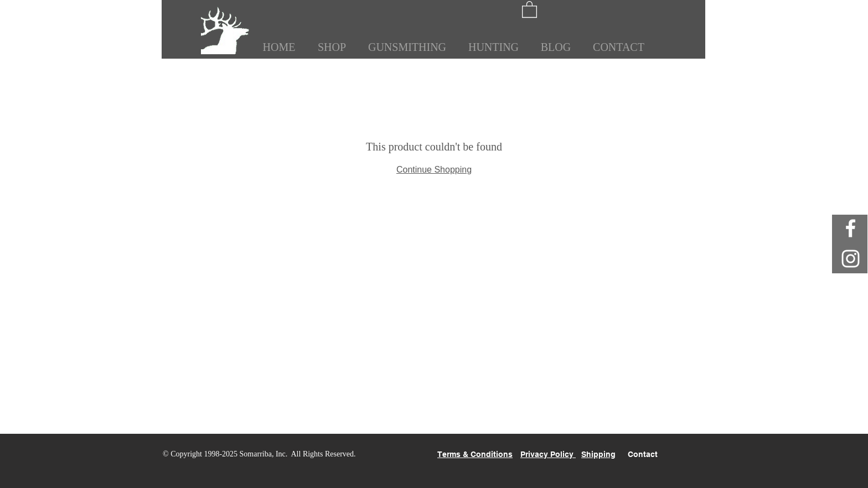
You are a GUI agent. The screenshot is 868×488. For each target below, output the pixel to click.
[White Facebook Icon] (851, 228)
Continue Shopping (434, 170)
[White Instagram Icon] (851, 259)
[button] (529, 9)
